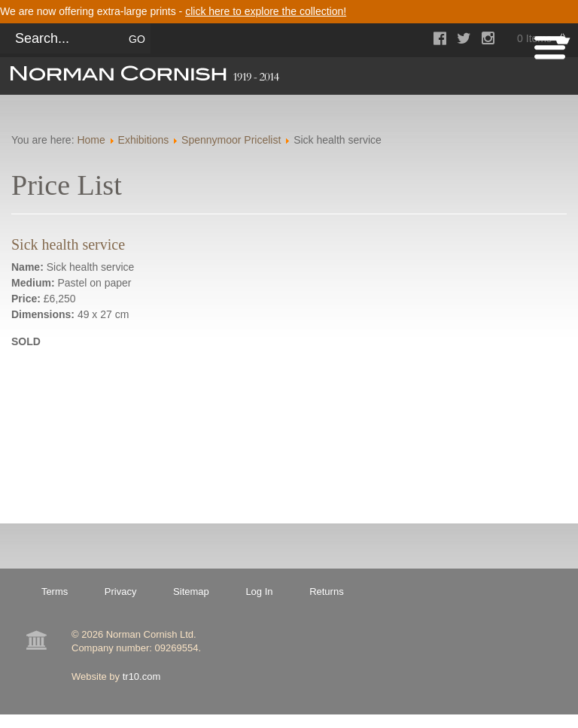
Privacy (121, 591)
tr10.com (142, 676)
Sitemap (191, 591)
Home (91, 140)
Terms (55, 591)
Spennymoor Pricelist (231, 140)
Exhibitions (144, 140)
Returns (327, 591)
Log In (259, 591)
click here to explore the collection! (266, 11)
